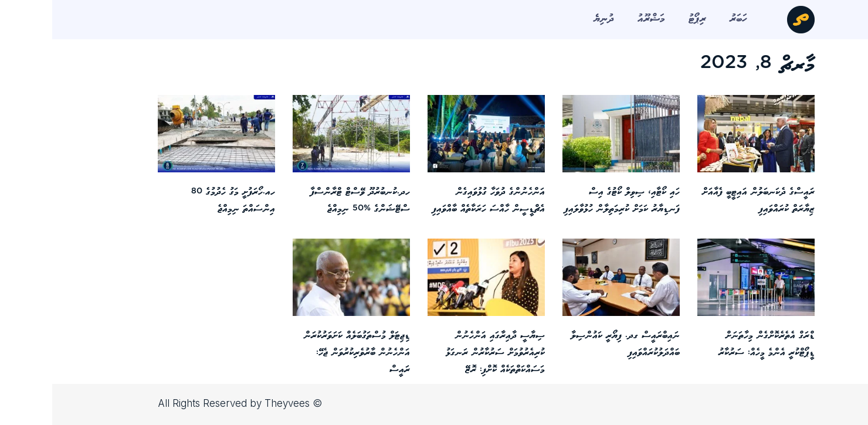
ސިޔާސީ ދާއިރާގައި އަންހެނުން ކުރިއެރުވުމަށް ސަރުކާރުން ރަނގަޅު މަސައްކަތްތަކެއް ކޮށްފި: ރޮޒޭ (443, 353)
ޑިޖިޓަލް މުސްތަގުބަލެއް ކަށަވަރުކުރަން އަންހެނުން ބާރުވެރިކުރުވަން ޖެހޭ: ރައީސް (305, 353)
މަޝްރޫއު (599, 19)
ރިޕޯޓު (645, 19)
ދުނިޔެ (552, 19)
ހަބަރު (686, 19)
